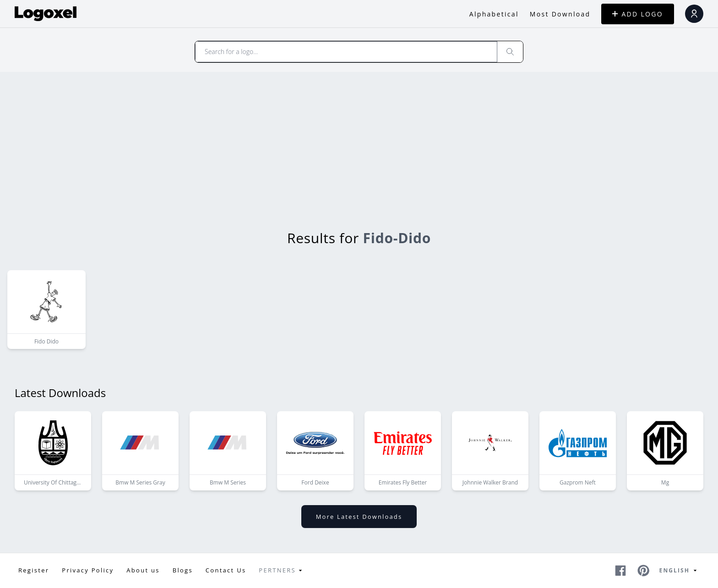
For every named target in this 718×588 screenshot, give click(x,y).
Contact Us (226, 570)
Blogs (183, 570)
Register (34, 570)
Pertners (282, 571)
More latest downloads (359, 517)
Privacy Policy (88, 570)
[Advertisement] (359, 141)
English (680, 571)
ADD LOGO (638, 14)
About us (143, 570)
